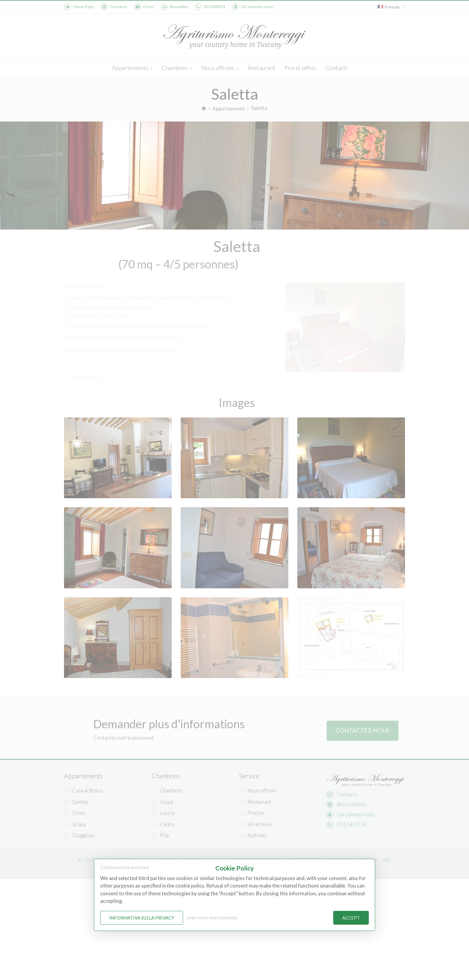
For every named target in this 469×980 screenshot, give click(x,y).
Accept (351, 918)
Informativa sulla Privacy (142, 918)
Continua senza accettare (125, 867)
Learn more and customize (212, 918)
